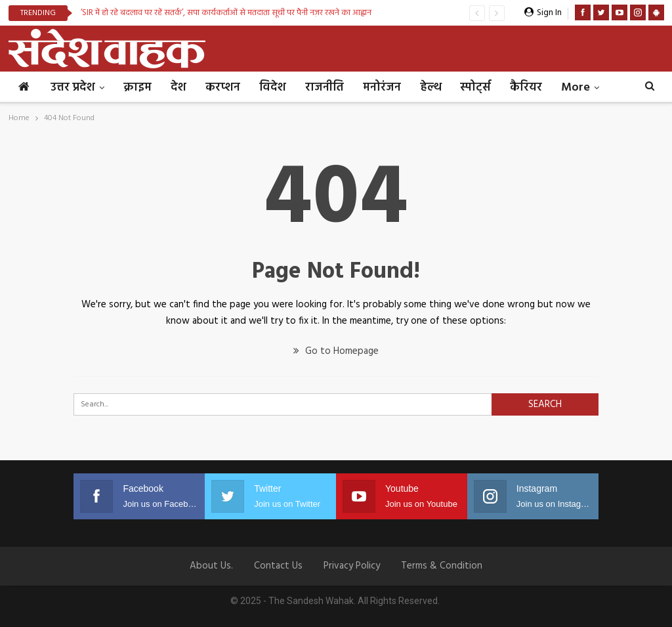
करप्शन (223, 88)
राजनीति (325, 88)
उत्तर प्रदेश (73, 88)
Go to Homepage (336, 351)
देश (178, 88)
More (576, 88)
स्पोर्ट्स (475, 88)
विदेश (273, 88)
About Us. (211, 566)
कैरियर (526, 88)
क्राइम (137, 88)
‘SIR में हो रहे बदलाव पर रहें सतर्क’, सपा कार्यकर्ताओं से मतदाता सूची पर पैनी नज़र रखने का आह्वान (226, 13)
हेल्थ (430, 88)
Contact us (278, 566)
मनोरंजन (382, 88)
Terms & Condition (442, 566)
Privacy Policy (352, 566)
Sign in (543, 13)
